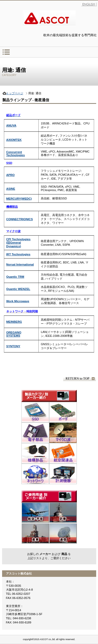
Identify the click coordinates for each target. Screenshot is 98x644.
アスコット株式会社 (49, 18)
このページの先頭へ (80, 379)
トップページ (15, 93)
